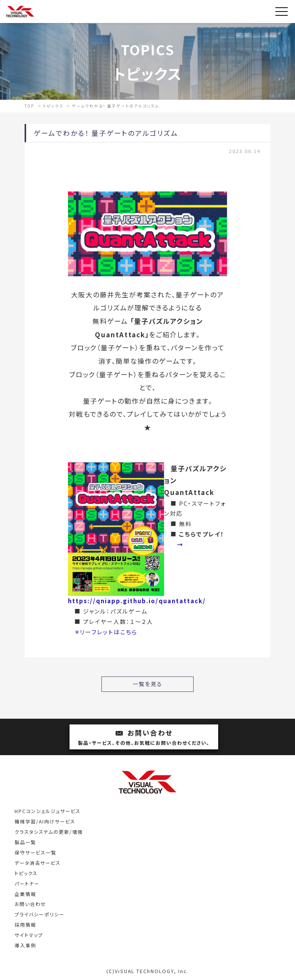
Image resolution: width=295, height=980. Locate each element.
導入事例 (25, 945)
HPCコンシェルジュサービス (48, 811)
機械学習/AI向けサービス (45, 822)
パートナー (27, 884)
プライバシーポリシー (40, 914)
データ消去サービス (38, 863)
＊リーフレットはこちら (106, 632)
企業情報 (25, 894)
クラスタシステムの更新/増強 (49, 832)
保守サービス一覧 (36, 853)
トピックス (26, 873)
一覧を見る (147, 684)
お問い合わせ (144, 738)
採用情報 (25, 925)
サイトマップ (29, 935)
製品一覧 (25, 842)
